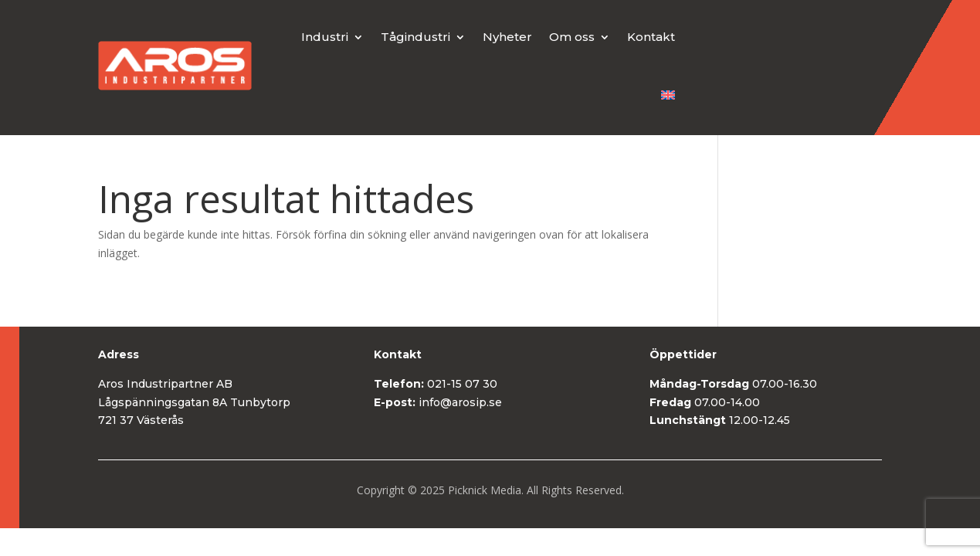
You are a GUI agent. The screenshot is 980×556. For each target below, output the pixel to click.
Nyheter (507, 37)
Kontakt (651, 37)
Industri (325, 37)
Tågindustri (415, 37)
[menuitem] (668, 95)
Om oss (572, 37)
